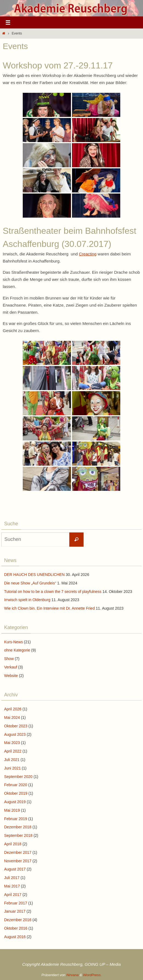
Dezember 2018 (18, 827)
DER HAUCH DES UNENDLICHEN (34, 575)
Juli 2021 (12, 760)
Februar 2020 (16, 785)
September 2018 (18, 835)
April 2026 (13, 709)
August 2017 (15, 869)
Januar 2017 (15, 911)
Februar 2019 (16, 819)
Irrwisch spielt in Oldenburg (27, 600)
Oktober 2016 (16, 928)
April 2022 (13, 751)
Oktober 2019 (16, 793)
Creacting (88, 254)
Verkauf (11, 667)
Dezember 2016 (18, 920)
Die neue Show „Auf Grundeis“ (30, 583)
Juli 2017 (12, 878)
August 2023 (15, 734)
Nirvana (72, 975)
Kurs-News (13, 642)
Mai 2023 (12, 743)
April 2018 (13, 844)
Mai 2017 (12, 886)
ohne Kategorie (17, 650)
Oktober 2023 (16, 726)
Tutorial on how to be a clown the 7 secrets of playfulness (53, 592)
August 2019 (15, 802)
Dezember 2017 (18, 852)
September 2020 (18, 777)
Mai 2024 (12, 717)
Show (9, 659)
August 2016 (15, 937)
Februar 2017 (16, 903)
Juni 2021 (12, 768)
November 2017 (18, 861)
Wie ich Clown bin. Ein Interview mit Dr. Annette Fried (49, 608)
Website (11, 676)
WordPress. (92, 975)
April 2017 (13, 895)
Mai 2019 (12, 810)
